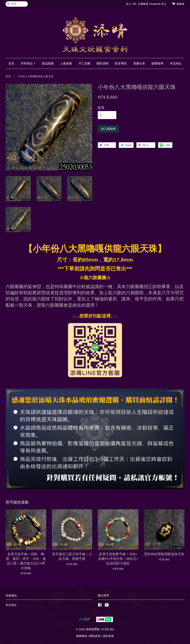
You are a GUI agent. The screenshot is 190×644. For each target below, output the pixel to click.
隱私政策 (95, 636)
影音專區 (121, 63)
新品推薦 (48, 63)
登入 (129, 4)
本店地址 (176, 63)
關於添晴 (103, 63)
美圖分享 (139, 63)
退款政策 (108, 636)
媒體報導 (157, 63)
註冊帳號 (143, 4)
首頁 (11, 63)
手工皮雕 (84, 63)
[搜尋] (17, 4)
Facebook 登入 (158, 4)
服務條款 (82, 636)
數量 (101, 108)
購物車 (181, 4)
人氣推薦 (66, 63)
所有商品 (28, 63)
